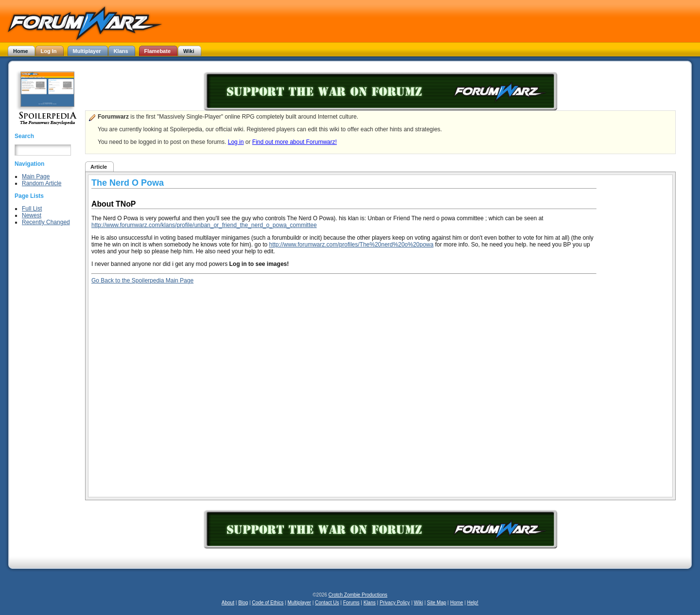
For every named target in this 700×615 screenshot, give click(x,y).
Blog (243, 603)
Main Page (36, 176)
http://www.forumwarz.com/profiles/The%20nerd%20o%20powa (351, 245)
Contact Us (327, 603)
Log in (236, 142)
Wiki (418, 603)
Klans (370, 603)
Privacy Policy (395, 603)
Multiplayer (299, 603)
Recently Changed (46, 222)
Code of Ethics (268, 603)
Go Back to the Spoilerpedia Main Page (142, 281)
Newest (32, 215)
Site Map (436, 603)
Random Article (42, 183)
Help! (473, 603)
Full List (32, 209)
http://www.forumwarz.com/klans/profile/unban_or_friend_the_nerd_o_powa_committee (204, 225)
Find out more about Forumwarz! (295, 142)
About (228, 603)
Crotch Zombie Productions (358, 595)
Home (457, 603)
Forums (351, 603)
